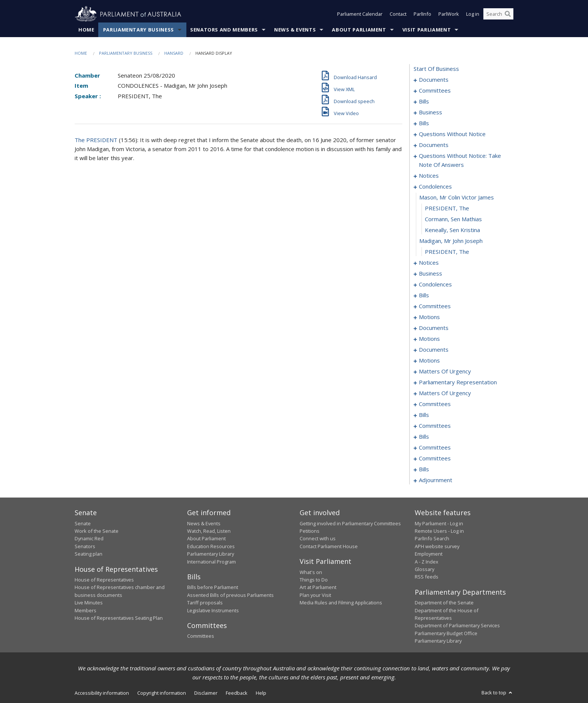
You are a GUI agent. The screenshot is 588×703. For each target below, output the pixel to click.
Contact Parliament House (329, 546)
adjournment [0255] (436, 480)
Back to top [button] (497, 693)
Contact (398, 14)
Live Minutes (89, 603)
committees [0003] (435, 91)
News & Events (295, 30)
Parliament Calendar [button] (360, 14)
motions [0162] (429, 361)
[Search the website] (498, 14)
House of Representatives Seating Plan (119, 618)
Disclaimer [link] (206, 693)
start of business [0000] (436, 69)
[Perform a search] (508, 14)
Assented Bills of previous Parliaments (230, 595)
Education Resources (211, 546)
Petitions (310, 531)
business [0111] (430, 274)
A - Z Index (427, 562)
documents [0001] (434, 80)
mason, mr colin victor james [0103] (457, 198)
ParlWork (449, 14)
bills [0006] (424, 102)
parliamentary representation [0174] (458, 382)
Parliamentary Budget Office (446, 633)
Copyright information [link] (162, 693)
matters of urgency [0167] (445, 372)
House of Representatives (104, 580)
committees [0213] (435, 426)
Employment (429, 554)
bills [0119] (424, 295)
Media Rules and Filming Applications (341, 603)
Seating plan (88, 554)
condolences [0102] (435, 187)
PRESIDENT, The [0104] (447, 208)
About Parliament (359, 30)
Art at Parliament (318, 588)
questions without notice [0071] (452, 134)
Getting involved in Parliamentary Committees (350, 523)
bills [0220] (424, 437)
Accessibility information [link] (102, 693)
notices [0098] (429, 176)
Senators (85, 546)
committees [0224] (435, 448)
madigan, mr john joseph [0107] (451, 241)
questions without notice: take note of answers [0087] (460, 160)
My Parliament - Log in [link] (439, 523)
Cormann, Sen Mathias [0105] (453, 219)
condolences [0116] (435, 285)
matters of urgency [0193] (445, 393)
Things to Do (314, 580)
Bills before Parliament (213, 588)
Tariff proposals (205, 603)
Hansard (174, 53)
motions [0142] (429, 339)
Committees (201, 636)
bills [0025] (424, 123)
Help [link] (261, 693)
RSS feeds (427, 577)
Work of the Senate (97, 531)
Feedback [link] (237, 693)
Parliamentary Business (139, 30)
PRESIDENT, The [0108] (447, 252)
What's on (311, 572)
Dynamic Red (89, 539)
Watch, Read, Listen (209, 531)
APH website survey (437, 546)
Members (85, 610)
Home (86, 30)
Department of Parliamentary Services (457, 626)
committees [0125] (435, 306)
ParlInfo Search (432, 539)
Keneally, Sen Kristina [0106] (452, 230)
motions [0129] (429, 317)
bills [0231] (424, 469)
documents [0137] (434, 328)
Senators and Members (224, 30)
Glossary (424, 569)
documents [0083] (434, 145)
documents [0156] (434, 350)
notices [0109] (429, 263)
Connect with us (318, 539)
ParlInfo (422, 14)
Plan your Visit (315, 595)
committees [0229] (435, 459)
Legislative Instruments (213, 610)
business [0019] (430, 112)
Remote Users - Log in (439, 531)
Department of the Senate (444, 603)
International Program (211, 562)
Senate (83, 523)
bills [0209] (424, 415)
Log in (473, 14)
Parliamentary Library (211, 554)
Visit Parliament (427, 30)
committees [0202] (435, 404)
